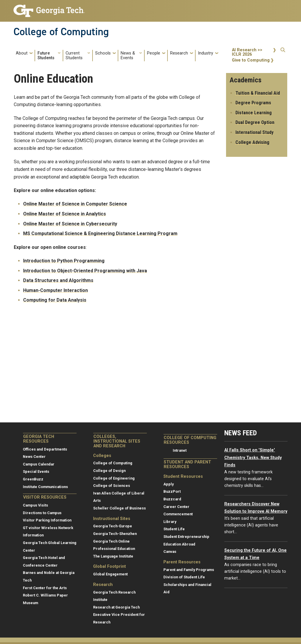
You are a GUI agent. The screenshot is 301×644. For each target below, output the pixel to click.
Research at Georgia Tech (116, 607)
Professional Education (114, 549)
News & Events (128, 56)
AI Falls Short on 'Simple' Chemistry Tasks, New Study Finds (253, 458)
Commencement (178, 514)
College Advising (252, 142)
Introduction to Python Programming (64, 261)
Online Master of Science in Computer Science (75, 204)
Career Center (176, 507)
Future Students (46, 56)
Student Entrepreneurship (186, 537)
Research (179, 53)
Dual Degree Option (255, 122)
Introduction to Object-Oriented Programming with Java (85, 271)
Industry (206, 53)
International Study (254, 132)
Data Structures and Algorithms (58, 280)
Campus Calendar (39, 464)
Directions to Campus (42, 513)
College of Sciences (112, 486)
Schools (103, 53)
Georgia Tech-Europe (113, 526)
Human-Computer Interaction (55, 290)
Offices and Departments (45, 449)
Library (170, 522)
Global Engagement (110, 574)
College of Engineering (114, 478)
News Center (34, 457)
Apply (169, 484)
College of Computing (61, 32)
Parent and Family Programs (189, 570)
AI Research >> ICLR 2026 (247, 52)
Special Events (36, 471)
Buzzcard (172, 499)
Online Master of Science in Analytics (65, 214)
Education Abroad (179, 544)
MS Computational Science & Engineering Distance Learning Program (100, 233)
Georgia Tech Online (111, 541)
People (154, 53)
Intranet (180, 450)
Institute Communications (45, 487)
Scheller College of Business (119, 508)
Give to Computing (251, 60)
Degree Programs (253, 103)
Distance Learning (254, 113)
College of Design (109, 471)
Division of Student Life (184, 577)
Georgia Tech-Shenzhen (115, 534)
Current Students (74, 56)
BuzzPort (172, 491)
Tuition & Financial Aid (258, 93)
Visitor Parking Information (47, 520)
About (22, 53)
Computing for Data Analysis (55, 300)
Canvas (170, 552)
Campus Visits (35, 505)
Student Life (174, 529)
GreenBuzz (33, 479)
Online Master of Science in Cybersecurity (70, 224)
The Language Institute (113, 556)
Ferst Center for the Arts (45, 588)
